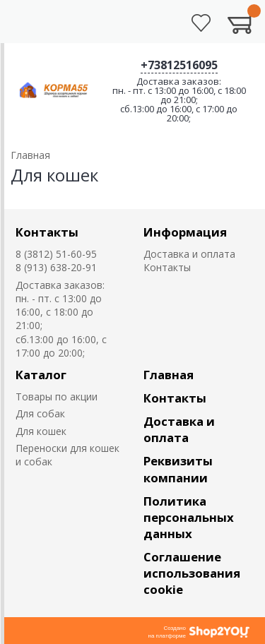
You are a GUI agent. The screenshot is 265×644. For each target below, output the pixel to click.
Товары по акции (57, 396)
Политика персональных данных (189, 517)
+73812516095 (179, 65)
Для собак (40, 413)
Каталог (41, 375)
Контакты (47, 232)
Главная (169, 375)
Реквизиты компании (178, 469)
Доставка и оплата (189, 254)
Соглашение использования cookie (192, 573)
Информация (185, 232)
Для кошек (41, 431)
